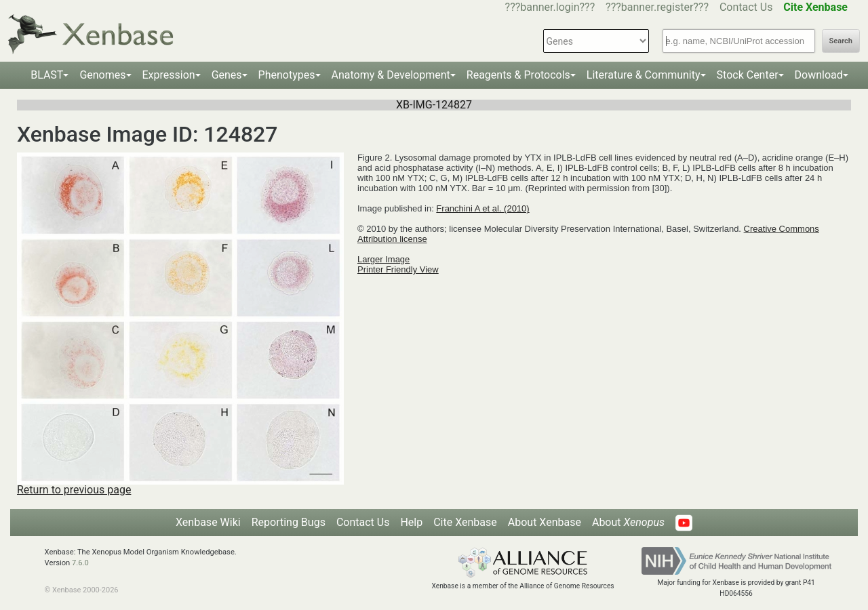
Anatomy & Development (391, 75)
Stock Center (748, 75)
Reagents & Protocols (518, 75)
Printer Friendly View (398, 269)
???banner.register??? (657, 7)
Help (411, 522)
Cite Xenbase (465, 522)
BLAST (47, 75)
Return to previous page (74, 490)
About (628, 522)
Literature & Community (644, 75)
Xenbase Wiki (208, 522)
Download (819, 75)
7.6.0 (80, 563)
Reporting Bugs (289, 522)
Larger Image (383, 259)
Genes (227, 75)
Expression (169, 75)
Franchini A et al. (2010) (482, 208)
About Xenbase (545, 522)
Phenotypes (287, 75)
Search (841, 41)
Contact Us (746, 7)
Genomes (102, 75)
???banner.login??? (550, 7)
